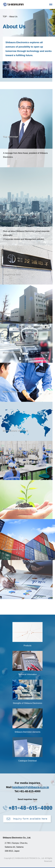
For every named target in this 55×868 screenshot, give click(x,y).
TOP (5, 17)
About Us (13, 17)
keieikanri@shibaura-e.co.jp (31, 787)
